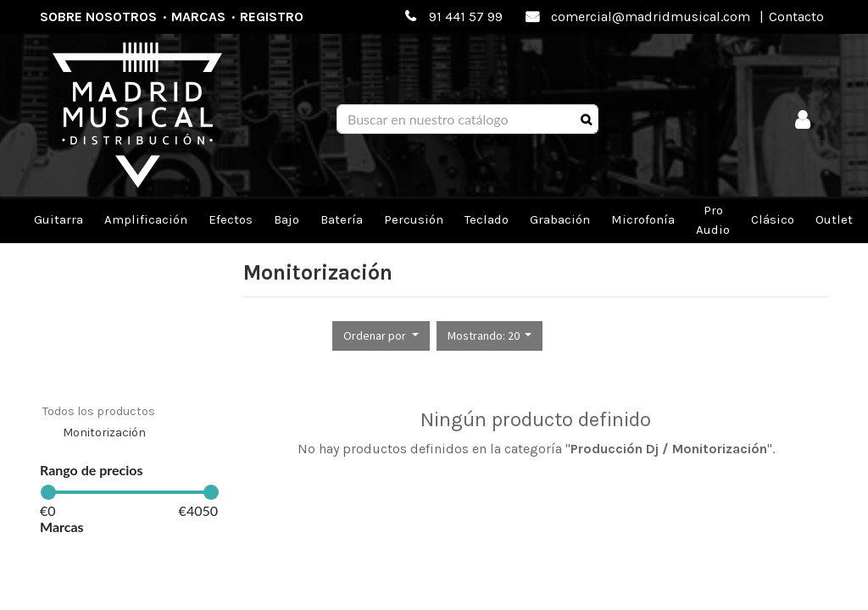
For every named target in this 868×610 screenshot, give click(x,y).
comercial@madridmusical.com (651, 17)
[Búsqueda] (586, 119)
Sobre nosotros (98, 17)
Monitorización (104, 433)
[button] (381, 336)
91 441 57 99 (466, 17)
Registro (272, 17)
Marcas (198, 17)
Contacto (796, 17)
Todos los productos (99, 411)
